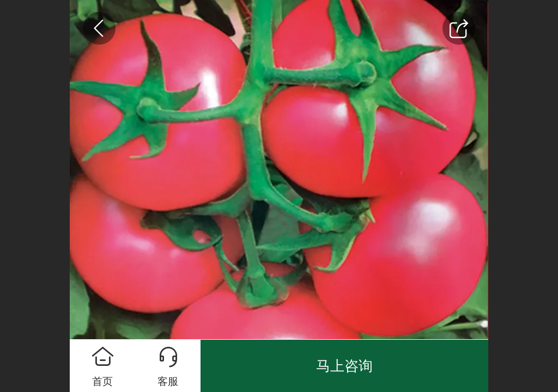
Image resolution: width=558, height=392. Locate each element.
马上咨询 (344, 366)
